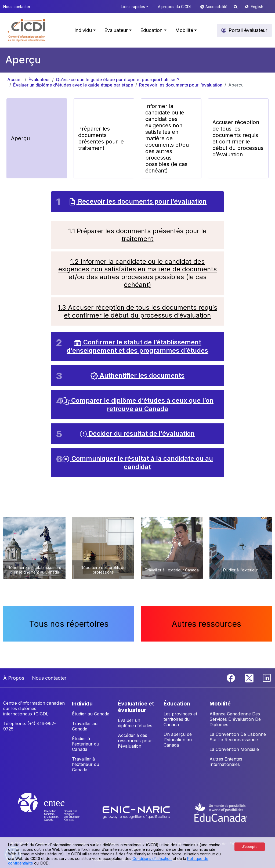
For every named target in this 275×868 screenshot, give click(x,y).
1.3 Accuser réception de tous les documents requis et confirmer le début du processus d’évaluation (137, 311)
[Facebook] (231, 678)
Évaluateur (39, 80)
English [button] (257, 7)
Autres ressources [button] (206, 624)
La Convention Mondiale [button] (234, 749)
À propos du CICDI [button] (174, 7)
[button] (27, 30)
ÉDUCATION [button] (177, 704)
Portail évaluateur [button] (248, 30)
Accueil (15, 80)
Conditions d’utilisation (152, 858)
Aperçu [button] (20, 138)
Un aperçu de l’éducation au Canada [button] (178, 740)
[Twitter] (249, 678)
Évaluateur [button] (116, 30)
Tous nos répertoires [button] (69, 624)
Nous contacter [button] (17, 7)
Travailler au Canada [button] (85, 726)
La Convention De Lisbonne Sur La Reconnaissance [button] (238, 737)
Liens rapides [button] (133, 7)
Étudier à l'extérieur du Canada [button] (86, 744)
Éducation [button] (151, 30)
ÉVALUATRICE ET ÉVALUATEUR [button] (136, 707)
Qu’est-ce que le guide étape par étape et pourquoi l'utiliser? (118, 80)
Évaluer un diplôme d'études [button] (135, 723)
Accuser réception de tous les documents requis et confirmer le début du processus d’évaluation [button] (238, 138)
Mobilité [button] (184, 30)
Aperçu (236, 85)
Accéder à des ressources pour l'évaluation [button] (135, 741)
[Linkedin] (267, 678)
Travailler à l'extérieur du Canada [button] (86, 764)
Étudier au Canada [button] (91, 714)
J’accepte (250, 847)
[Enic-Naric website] (137, 812)
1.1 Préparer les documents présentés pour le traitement (137, 235)
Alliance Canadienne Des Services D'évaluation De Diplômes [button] (235, 719)
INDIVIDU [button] (82, 704)
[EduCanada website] (221, 812)
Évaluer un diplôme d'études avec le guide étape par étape (73, 85)
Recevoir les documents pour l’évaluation (181, 85)
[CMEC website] (56, 812)
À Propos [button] (14, 678)
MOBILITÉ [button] (220, 704)
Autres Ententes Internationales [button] (226, 762)
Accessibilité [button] (217, 7)
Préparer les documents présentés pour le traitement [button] (101, 138)
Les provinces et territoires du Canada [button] (180, 719)
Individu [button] (83, 30)
